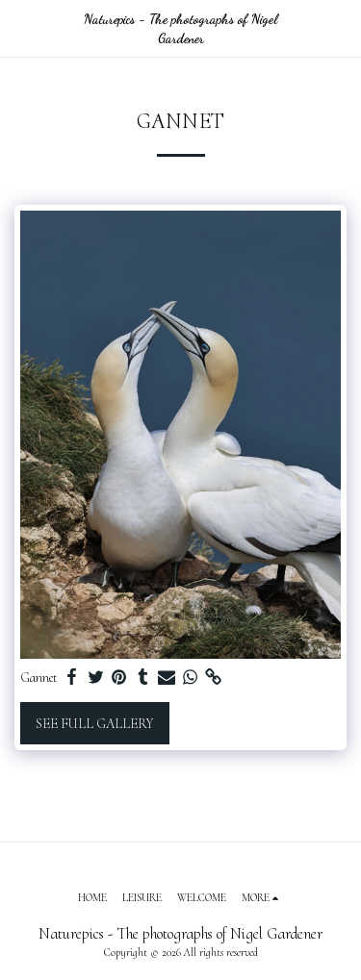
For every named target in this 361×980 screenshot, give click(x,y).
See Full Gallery (94, 724)
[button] (21, 28)
